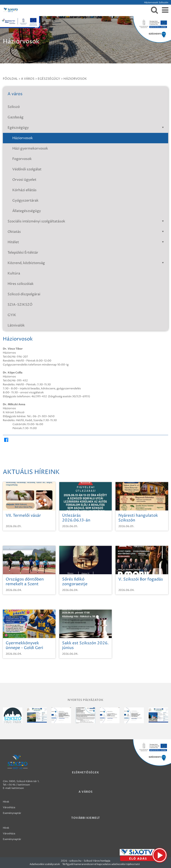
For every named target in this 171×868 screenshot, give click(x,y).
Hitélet (86, 242)
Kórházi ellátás (24, 190)
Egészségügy (49, 79)
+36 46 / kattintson (19, 785)
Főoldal (10, 79)
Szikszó (14, 107)
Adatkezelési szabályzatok (45, 864)
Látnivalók (16, 325)
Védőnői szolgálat (27, 169)
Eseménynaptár (12, 813)
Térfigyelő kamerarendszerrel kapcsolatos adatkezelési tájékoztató (101, 864)
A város (28, 79)
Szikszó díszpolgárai (24, 294)
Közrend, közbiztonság (86, 263)
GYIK (12, 315)
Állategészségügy (27, 211)
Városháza (9, 807)
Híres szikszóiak (21, 284)
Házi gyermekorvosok (30, 148)
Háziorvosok (75, 79)
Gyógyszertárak (25, 201)
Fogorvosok (22, 159)
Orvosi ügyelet (24, 180)
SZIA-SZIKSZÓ (20, 305)
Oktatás (86, 232)
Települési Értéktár (23, 253)
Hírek (6, 802)
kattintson (18, 788)
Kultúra (14, 273)
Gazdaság (16, 117)
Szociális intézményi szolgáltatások (86, 221)
